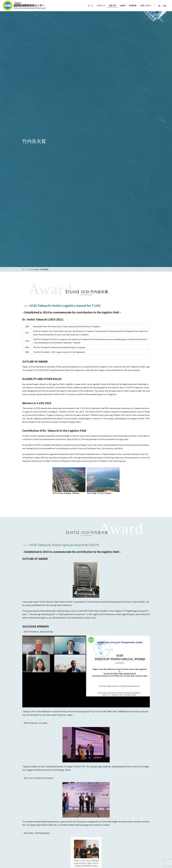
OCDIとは (101, 5)
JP (159, 6)
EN (165, 6)
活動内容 (112, 5)
